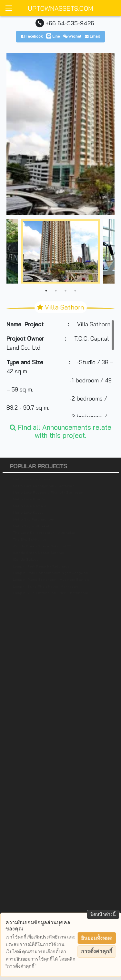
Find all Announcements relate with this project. (60, 431)
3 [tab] (66, 291)
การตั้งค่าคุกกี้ (97, 951)
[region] (60, 368)
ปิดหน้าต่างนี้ (103, 914)
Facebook (32, 36)
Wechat (72, 36)
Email (92, 36)
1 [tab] (46, 291)
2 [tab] (56, 291)
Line (53, 36)
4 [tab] (75, 291)
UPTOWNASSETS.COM (60, 8)
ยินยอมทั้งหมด (97, 938)
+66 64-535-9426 (70, 23)
